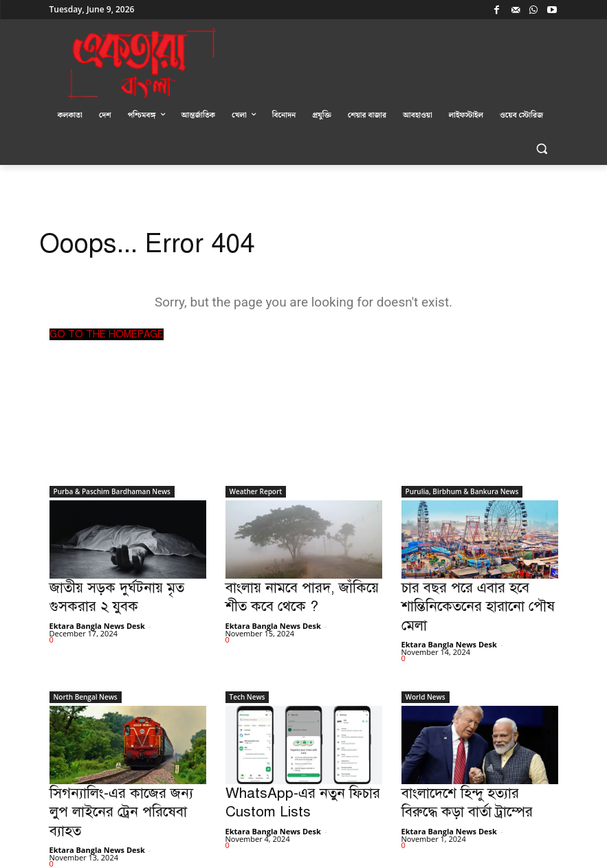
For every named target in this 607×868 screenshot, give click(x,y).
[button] (542, 149)
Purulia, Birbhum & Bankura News (462, 491)
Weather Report (256, 491)
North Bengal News (86, 671)
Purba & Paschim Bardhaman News (112, 491)
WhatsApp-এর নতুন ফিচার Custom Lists (289, 773)
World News (426, 671)
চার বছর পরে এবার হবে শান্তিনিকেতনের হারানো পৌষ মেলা (478, 593)
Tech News (247, 671)
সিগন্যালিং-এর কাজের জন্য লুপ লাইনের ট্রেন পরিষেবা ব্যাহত (119, 773)
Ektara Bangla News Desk (97, 618)
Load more (77, 828)
